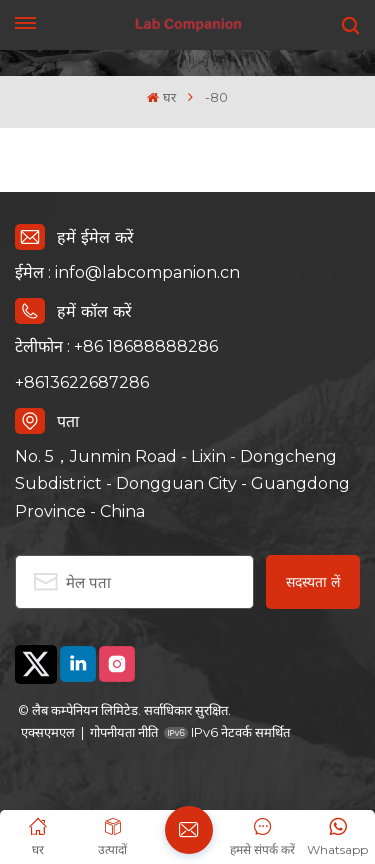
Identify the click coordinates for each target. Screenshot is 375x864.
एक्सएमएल (48, 732)
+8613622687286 (82, 382)
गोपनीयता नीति (124, 732)
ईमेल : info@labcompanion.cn (127, 272)
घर (161, 97)
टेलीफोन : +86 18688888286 (116, 346)
